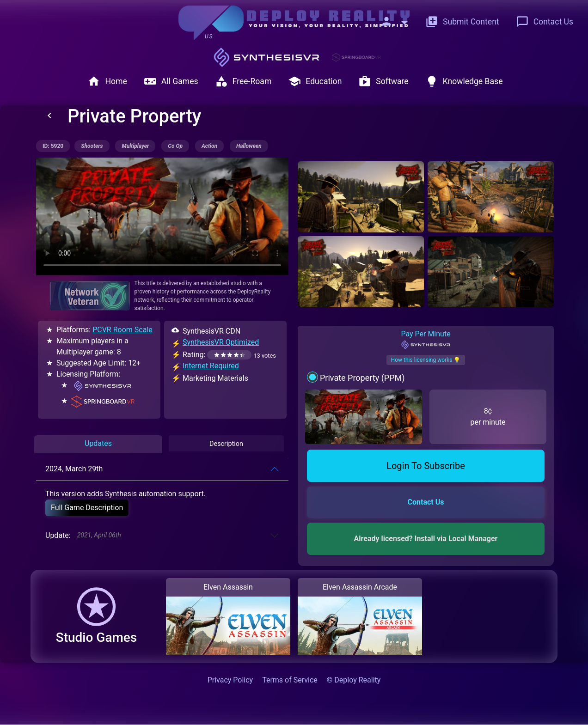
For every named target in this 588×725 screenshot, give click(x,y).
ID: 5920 (53, 146)
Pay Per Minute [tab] (426, 340)
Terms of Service (290, 680)
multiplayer (135, 146)
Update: (83, 535)
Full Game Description (87, 508)
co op (175, 146)
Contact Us (545, 22)
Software (383, 81)
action (209, 146)
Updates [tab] (98, 443)
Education (315, 81)
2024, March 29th (74, 469)
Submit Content (462, 22)
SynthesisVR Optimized (221, 342)
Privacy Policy (230, 680)
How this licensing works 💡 (426, 360)
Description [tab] (226, 443)
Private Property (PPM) (362, 378)
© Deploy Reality (354, 680)
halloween (249, 146)
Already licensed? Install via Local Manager (426, 539)
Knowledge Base (464, 81)
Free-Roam (243, 81)
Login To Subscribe (426, 466)
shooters (92, 146)
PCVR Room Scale (122, 330)
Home (107, 81)
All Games (171, 81)
